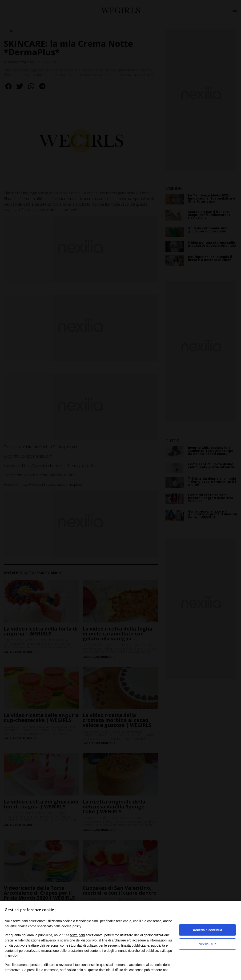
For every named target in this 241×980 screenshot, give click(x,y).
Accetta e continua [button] (207, 930)
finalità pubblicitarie (135, 945)
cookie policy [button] (71, 926)
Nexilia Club (207, 944)
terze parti (78, 935)
